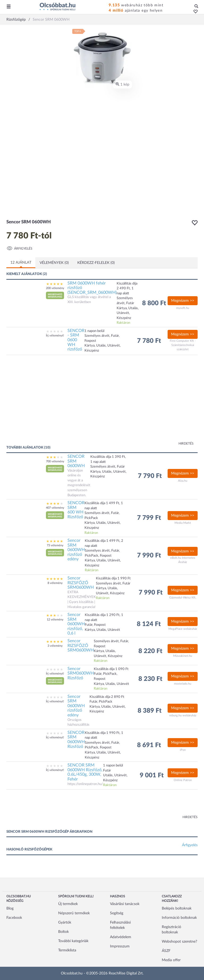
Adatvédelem (121, 937)
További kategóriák (73, 941)
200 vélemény (55, 288)
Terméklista (67, 950)
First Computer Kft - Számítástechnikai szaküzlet (183, 345)
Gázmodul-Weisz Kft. (183, 598)
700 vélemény (55, 461)
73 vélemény (55, 545)
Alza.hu (183, 481)
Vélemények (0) (54, 263)
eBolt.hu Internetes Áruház (183, 560)
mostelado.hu (183, 684)
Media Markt (183, 523)
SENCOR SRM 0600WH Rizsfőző (76, 740)
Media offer (171, 960)
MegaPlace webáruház (183, 629)
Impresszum (120, 946)
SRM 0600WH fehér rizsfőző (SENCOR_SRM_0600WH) (92, 288)
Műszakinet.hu (183, 656)
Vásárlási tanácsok (125, 904)
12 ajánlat (21, 263)
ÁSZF (166, 951)
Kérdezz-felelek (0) (96, 263)
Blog (10, 908)
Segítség (117, 913)
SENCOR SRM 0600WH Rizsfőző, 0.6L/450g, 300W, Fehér (85, 772)
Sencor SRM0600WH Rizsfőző (81, 673)
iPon (183, 750)
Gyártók (65, 923)
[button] (194, 12)
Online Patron (183, 780)
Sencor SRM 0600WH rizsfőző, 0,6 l (76, 624)
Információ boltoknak (179, 918)
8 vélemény (55, 583)
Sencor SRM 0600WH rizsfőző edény (76, 550)
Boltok (63, 932)
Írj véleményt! (55, 336)
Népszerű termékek (74, 913)
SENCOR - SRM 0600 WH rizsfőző (76, 340)
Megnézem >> (183, 301)
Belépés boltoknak (177, 908)
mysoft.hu (183, 308)
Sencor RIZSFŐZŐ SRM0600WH (81, 583)
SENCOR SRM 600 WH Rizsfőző (76, 510)
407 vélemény (55, 508)
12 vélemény (55, 620)
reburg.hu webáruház (183, 715)
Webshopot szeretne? (179, 942)
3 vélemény (55, 646)
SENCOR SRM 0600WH (76, 461)
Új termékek (68, 904)
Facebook (14, 918)
